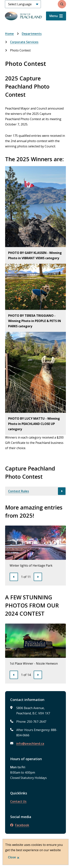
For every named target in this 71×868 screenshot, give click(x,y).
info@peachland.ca (30, 744)
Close (12, 857)
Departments (32, 34)
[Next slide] (38, 577)
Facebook (20, 825)
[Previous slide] (14, 577)
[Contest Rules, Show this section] (35, 491)
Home (9, 34)
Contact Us (18, 801)
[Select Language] (23, 4)
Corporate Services (24, 42)
